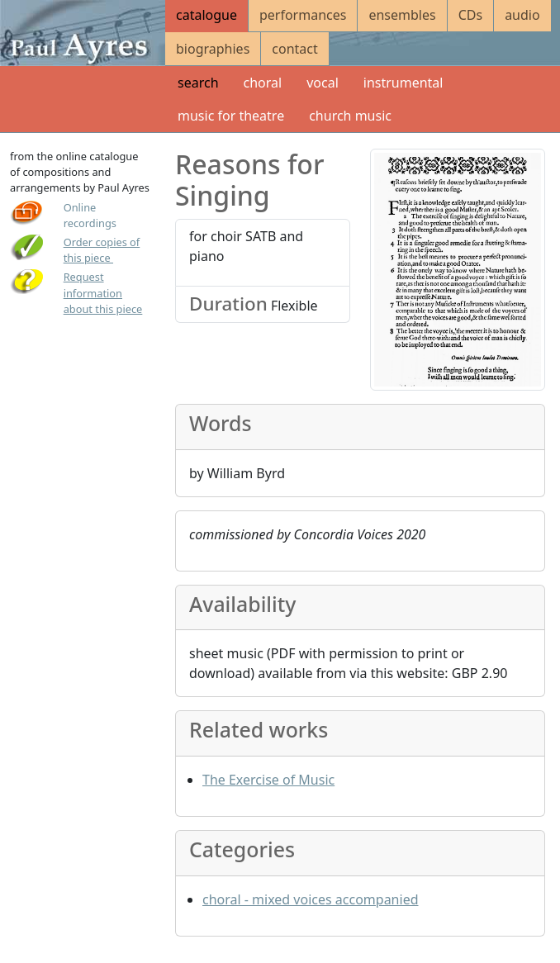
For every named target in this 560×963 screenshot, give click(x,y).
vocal (323, 83)
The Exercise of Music (268, 780)
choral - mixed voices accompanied (311, 899)
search (198, 83)
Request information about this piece (103, 292)
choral (263, 83)
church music (350, 116)
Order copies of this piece (102, 250)
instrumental (403, 83)
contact (294, 49)
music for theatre (231, 116)
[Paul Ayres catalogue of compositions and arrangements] (83, 33)
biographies (213, 49)
